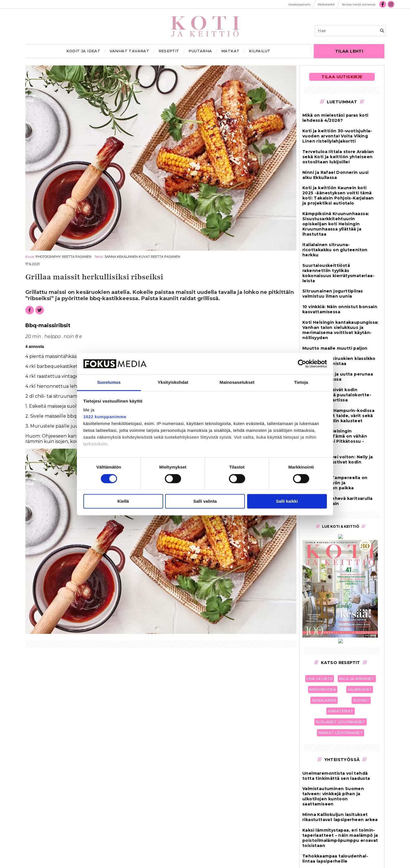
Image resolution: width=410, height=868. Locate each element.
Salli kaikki (287, 501)
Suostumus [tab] (109, 383)
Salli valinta (205, 501)
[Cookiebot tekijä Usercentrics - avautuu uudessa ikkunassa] (302, 364)
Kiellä (123, 501)
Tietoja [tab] (301, 383)
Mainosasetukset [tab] (237, 383)
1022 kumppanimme (105, 417)
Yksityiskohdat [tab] (173, 383)
